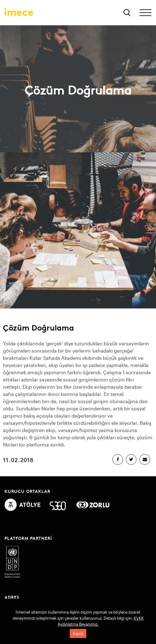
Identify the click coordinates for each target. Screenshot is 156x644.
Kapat (78, 634)
